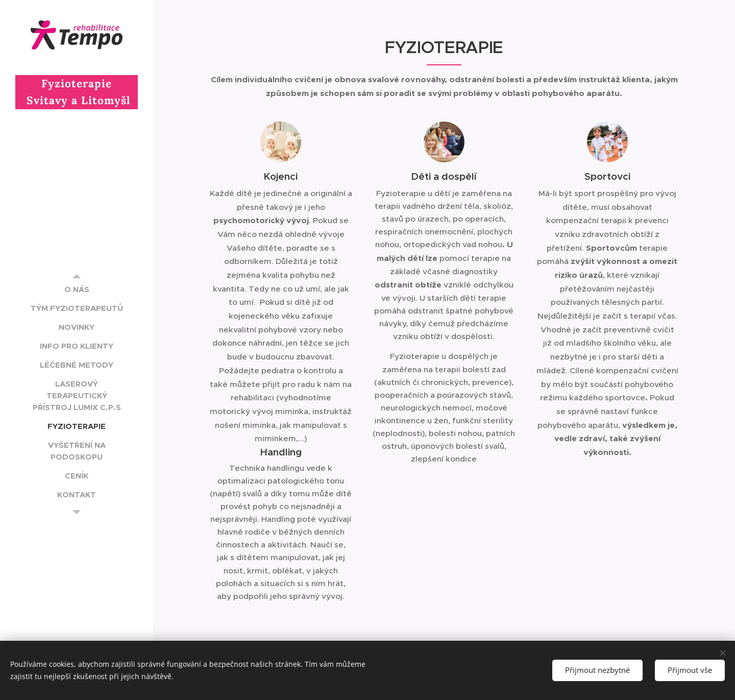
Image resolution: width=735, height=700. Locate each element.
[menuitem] (77, 289)
